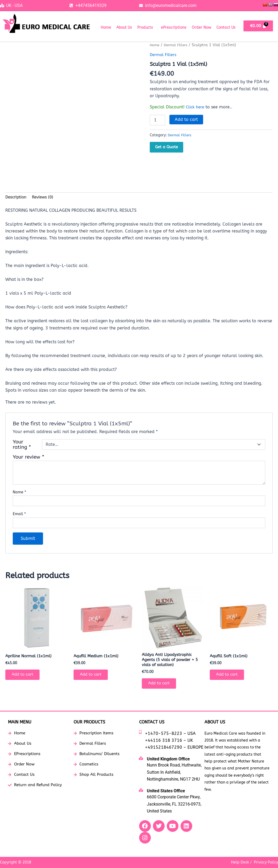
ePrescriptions (174, 27)
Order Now (201, 27)
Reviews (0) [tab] (45, 198)
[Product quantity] (157, 120)
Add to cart (186, 119)
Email (19, 515)
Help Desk (240, 862)
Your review (29, 458)
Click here (196, 107)
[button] (146, 28)
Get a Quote (166, 147)
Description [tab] (16, 198)
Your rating (22, 446)
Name (19, 493)
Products (145, 27)
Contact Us (226, 27)
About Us (124, 27)
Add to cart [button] (25, 677)
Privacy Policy (266, 862)
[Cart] (258, 26)
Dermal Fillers (179, 45)
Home (106, 27)
